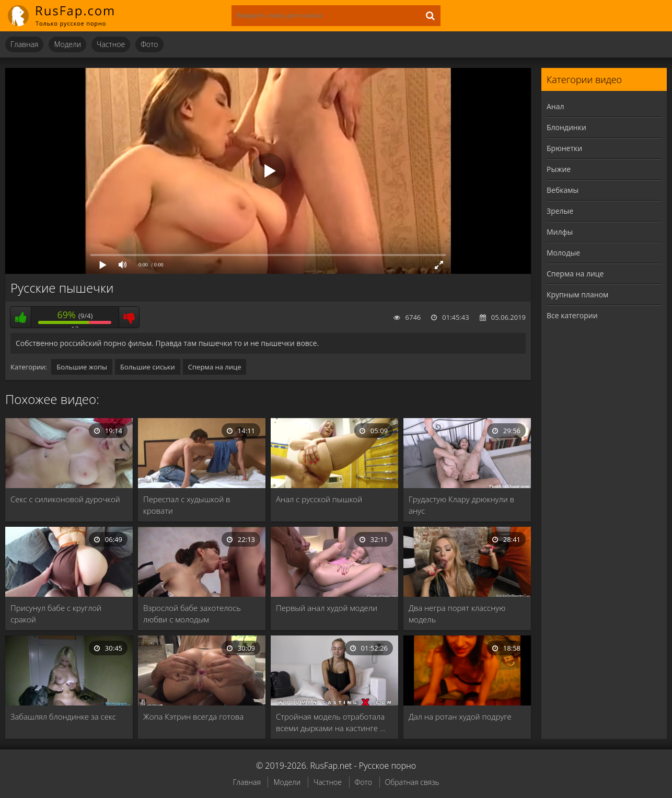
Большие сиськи (148, 367)
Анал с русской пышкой (319, 499)
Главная (24, 44)
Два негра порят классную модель (457, 614)
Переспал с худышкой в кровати (187, 505)
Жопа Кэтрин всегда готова (193, 716)
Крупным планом (577, 294)
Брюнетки (564, 148)
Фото (149, 44)
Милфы (560, 232)
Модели (67, 44)
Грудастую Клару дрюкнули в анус (461, 505)
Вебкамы (563, 190)
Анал (555, 106)
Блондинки (566, 127)
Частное (111, 44)
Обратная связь (412, 782)
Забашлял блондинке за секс (63, 716)
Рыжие (559, 169)
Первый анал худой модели (327, 608)
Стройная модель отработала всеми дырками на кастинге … (331, 722)
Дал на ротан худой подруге (460, 716)
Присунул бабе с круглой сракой (56, 614)
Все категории (572, 315)
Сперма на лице (215, 367)
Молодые (563, 253)
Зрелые (560, 211)
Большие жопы (82, 367)
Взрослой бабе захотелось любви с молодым (192, 614)
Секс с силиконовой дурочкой (65, 499)
